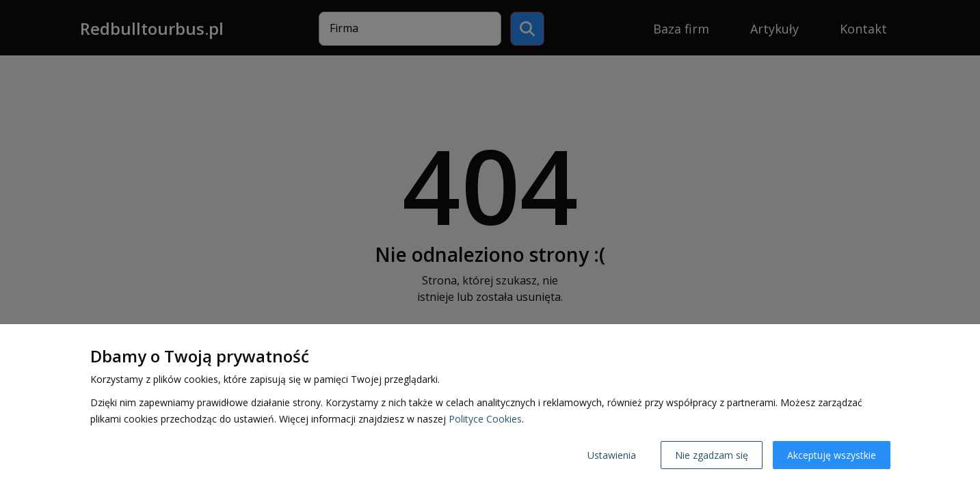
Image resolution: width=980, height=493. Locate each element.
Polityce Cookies (485, 419)
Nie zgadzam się (712, 455)
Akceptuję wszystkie (832, 455)
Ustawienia (612, 455)
